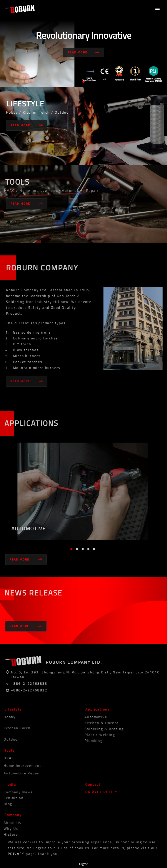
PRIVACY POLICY (100, 792)
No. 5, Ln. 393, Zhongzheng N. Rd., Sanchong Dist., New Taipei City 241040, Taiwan (85, 675)
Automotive (93, 717)
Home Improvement (19, 765)
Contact (92, 784)
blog (5, 804)
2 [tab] (76, 549)
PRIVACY (16, 854)
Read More (83, 52)
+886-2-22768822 (28, 690)
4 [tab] (87, 549)
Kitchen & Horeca (99, 723)
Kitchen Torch (14, 728)
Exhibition (11, 798)
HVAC (6, 758)
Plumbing (91, 741)
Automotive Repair (19, 773)
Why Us (8, 828)
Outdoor (9, 739)
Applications (96, 709)
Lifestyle (12, 709)
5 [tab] (93, 549)
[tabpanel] (83, 43)
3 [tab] (81, 549)
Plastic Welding (97, 735)
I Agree (83, 864)
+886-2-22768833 (28, 683)
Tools (8, 750)
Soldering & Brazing (101, 729)
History (8, 834)
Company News (15, 792)
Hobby (7, 717)
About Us (9, 823)
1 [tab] (83, 82)
